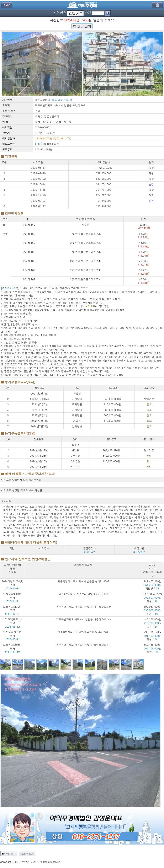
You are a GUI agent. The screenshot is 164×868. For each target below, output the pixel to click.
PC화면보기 (27, 854)
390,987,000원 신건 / (153, 610)
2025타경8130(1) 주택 (12, 608)
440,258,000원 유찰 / (153, 623)
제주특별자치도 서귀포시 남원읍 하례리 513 (83, 594)
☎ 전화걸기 (9, 854)
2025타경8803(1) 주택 (12, 646)
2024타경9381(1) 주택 (12, 596)
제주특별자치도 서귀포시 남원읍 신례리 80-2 (83, 581)
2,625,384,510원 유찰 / (152, 598)
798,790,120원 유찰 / (153, 636)
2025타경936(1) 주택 (13, 621)
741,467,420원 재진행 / (153, 585)
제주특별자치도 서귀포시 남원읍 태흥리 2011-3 (83, 619)
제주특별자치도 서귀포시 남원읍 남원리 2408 (84, 632)
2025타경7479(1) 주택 (12, 634)
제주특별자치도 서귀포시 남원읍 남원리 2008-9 (83, 607)
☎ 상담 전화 (82, 26)
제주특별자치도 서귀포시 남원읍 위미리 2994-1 (83, 645)
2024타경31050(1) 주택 (13, 583)
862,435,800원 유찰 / (153, 648)
